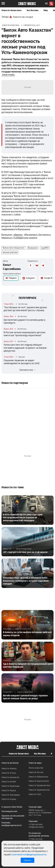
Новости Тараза (9, 790)
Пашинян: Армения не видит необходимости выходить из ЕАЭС (22, 362)
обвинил (18, 235)
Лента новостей (36, 768)
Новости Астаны (9, 773)
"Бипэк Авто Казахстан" (13, 248)
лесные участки (10, 252)
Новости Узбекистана (38, 777)
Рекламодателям (9, 811)
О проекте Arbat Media (12, 807)
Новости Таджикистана (39, 790)
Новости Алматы (9, 769)
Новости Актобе (9, 782)
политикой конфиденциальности (29, 855)
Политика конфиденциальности (12, 824)
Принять (27, 860)
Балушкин (33, 248)
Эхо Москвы (32, 10)
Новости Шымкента (10, 777)
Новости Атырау (9, 799)
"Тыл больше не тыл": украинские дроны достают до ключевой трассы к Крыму (25, 309)
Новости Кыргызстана (39, 781)
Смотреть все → (27, 370)
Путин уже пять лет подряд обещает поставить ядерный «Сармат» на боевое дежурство (25, 348)
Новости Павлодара (11, 795)
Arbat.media (8, 75)
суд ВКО (45, 248)
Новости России (36, 772)
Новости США (35, 794)
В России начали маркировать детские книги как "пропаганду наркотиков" (25, 334)
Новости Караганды (11, 786)
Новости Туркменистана (40, 785)
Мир (46, 10)
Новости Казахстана (11, 10)
